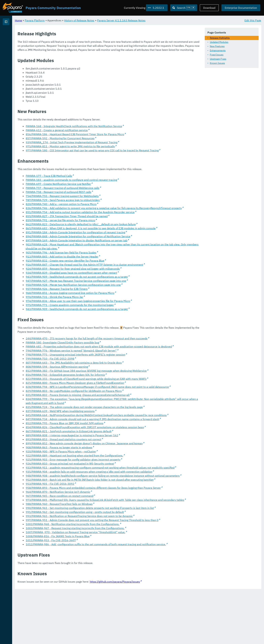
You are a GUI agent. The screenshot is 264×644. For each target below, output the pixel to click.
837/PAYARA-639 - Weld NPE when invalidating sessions (102, 431)
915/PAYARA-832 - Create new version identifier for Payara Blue (107, 272)
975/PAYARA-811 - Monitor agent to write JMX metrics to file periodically (112, 150)
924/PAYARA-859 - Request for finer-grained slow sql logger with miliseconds (115, 281)
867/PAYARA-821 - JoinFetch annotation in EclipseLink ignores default (111, 459)
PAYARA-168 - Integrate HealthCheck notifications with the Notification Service (116, 130)
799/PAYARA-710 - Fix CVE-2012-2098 (92, 375)
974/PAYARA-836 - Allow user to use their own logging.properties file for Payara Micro (120, 313)
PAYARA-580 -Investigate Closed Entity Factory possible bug (104, 354)
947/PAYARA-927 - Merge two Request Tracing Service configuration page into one (118, 293)
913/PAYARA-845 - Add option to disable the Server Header (104, 268)
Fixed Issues (217, 54)
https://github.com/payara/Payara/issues (157, 634)
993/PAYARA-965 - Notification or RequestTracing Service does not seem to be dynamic (121, 560)
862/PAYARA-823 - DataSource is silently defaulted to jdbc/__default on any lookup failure (123, 236)
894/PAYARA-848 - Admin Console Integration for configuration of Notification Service (120, 248)
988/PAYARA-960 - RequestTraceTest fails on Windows (101, 548)
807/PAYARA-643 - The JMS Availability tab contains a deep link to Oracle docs (116, 379)
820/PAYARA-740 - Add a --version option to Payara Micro (103, 212)
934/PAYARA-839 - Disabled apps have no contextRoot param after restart (113, 285)
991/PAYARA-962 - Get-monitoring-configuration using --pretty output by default (117, 556)
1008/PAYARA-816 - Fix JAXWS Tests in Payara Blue (100, 584)
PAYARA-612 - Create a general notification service (99, 134)
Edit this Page (253, 20)
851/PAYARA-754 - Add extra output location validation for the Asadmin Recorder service (122, 224)
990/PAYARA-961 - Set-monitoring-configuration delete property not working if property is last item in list (132, 552)
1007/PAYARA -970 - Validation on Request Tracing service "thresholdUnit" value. (117, 580)
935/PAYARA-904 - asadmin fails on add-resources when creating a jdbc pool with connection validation (131, 504)
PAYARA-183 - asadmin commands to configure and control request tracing (113, 188)
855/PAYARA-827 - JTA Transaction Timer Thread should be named (109, 228)
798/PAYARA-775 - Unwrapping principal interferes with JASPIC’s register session (117, 371)
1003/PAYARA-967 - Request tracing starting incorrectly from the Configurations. (117, 576)
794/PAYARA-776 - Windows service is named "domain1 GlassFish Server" (113, 366)
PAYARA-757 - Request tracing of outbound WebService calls (104, 196)
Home (60, 20)
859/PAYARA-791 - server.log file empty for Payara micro (102, 232)
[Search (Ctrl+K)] (184, 8)
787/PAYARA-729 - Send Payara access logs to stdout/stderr (105, 208)
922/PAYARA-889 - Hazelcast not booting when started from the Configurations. (116, 484)
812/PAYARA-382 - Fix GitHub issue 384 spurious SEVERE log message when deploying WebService (128, 387)
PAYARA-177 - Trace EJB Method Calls (91, 184)
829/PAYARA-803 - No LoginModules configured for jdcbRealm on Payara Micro (116, 411)
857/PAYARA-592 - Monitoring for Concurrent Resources (102, 142)
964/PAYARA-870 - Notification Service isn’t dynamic (100, 532)
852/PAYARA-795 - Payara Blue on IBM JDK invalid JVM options (106, 451)
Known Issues (217, 63)
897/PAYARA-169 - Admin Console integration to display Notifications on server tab (118, 252)
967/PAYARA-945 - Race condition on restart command (101, 536)
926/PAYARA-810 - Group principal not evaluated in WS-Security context (112, 492)
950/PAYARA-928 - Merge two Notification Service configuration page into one (115, 297)
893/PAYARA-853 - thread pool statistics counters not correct (105, 467)
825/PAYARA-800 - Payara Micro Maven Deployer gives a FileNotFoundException (117, 399)
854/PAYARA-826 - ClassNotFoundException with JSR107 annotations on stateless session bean (127, 455)
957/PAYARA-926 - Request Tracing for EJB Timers (99, 301)
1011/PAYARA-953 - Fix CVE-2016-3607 (93, 588)
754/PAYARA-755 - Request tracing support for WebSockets (104, 204)
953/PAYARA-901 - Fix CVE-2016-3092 (92, 520)
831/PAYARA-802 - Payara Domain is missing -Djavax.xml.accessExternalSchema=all (120, 415)
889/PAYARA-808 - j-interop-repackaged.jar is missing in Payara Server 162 (114, 463)
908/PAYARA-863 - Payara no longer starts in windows (101, 475)
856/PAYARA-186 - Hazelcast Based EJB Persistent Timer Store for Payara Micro (117, 138)
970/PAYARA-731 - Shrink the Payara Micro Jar (96, 309)
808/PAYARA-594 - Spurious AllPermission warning (99, 383)
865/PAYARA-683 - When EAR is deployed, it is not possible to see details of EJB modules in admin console (133, 240)
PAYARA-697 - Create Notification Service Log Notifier (100, 192)
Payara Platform (13, 34)
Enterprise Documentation (241, 8)
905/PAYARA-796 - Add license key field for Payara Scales (103, 264)
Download (209, 8)
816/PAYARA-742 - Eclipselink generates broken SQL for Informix (107, 391)
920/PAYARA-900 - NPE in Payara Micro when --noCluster (103, 480)
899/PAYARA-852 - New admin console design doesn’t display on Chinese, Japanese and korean (126, 471)
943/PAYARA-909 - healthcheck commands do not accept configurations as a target (119, 289)
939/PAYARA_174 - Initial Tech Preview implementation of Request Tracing (113, 146)
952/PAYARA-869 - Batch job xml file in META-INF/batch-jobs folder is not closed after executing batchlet (132, 516)
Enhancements (218, 50)
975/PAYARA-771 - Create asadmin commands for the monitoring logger (112, 317)
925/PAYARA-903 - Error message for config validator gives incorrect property (115, 488)
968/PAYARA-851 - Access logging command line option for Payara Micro (112, 305)
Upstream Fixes (218, 59)
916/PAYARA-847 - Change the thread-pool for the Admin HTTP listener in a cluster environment (126, 277)
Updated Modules (219, 42)
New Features (217, 46)
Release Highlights (220, 38)
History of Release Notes (121, 20)
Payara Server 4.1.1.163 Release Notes (163, 20)
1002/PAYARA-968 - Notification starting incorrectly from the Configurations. (114, 572)
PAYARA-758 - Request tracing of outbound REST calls (100, 200)
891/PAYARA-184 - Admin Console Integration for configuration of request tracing (117, 244)
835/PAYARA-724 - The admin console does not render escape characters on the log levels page (126, 427)
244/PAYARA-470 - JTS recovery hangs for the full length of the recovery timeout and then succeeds (129, 350)
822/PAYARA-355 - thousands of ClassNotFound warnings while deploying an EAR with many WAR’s (128, 395)
